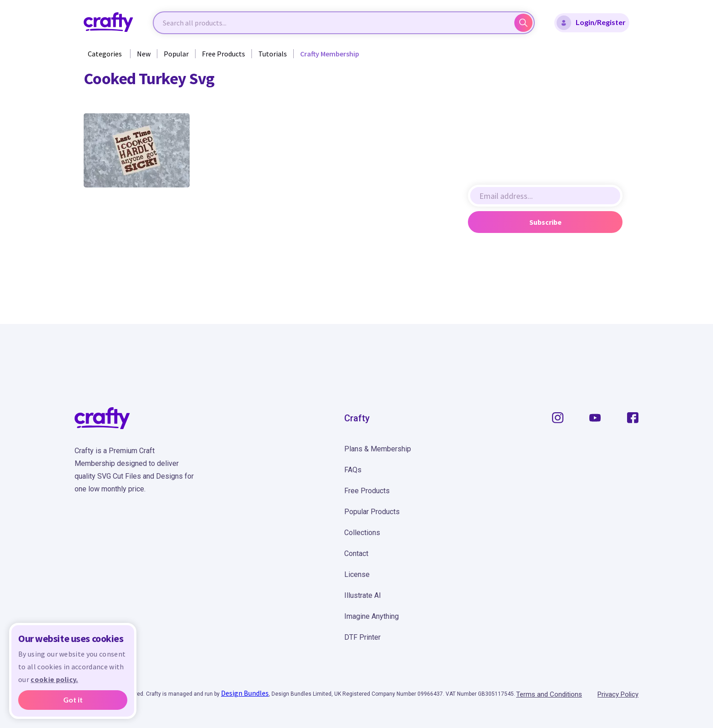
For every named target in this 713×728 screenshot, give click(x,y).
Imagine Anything (372, 616)
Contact (356, 554)
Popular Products (372, 512)
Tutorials (273, 54)
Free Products (223, 54)
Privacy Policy (618, 694)
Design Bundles (245, 693)
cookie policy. (54, 679)
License (357, 574)
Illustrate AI (363, 595)
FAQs (353, 470)
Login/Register (591, 23)
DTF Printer (362, 637)
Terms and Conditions (549, 694)
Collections (362, 533)
